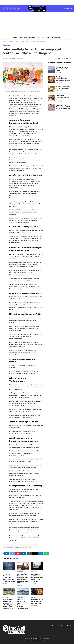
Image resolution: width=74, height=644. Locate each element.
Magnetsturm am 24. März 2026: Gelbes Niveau (37, 601)
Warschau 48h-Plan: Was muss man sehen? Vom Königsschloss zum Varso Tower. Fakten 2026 (23, 579)
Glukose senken (34, 545)
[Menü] (3, 2)
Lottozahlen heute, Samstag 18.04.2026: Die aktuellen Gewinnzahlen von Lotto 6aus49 (64, 107)
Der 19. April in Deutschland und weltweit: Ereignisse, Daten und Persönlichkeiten (63, 79)
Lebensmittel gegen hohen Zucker (23, 547)
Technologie (41, 37)
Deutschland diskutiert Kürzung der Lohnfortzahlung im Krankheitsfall (9, 578)
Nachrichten (24, 37)
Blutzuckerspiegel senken (9, 545)
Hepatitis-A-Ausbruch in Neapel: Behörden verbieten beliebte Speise (22, 604)
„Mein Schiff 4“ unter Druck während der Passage (62, 69)
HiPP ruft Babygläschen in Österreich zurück (63, 87)
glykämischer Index (8, 547)
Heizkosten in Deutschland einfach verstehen (62, 97)
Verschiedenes (56, 37)
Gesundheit (32, 37)
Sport (48, 37)
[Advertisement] (37, 24)
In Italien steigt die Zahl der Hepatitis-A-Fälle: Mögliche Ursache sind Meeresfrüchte (8, 604)
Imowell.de (16, 37)
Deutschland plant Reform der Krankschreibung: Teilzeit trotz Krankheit (37, 578)
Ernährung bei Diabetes (23, 545)
